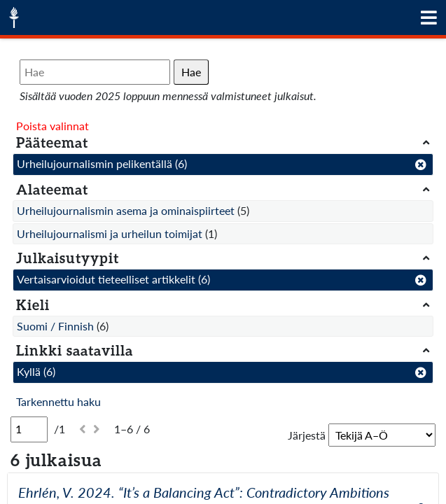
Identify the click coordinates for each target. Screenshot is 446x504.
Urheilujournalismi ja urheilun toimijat (110, 233)
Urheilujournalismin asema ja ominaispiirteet (126, 210)
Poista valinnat (53, 126)
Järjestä (307, 435)
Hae (191, 72)
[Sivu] (29, 429)
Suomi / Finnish (55, 326)
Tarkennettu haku (58, 401)
